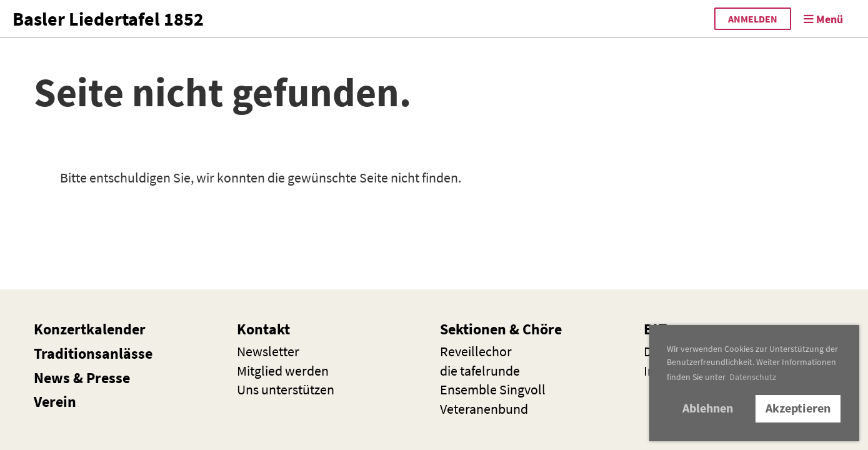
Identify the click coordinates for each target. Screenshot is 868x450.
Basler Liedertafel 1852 (108, 19)
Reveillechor (476, 351)
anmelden (753, 19)
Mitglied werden (283, 371)
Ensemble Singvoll (493, 389)
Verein (55, 402)
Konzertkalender (90, 329)
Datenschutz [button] (753, 377)
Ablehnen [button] (708, 408)
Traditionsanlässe (93, 353)
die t (480, 371)
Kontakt (263, 329)
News (52, 378)
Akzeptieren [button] (798, 408)
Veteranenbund (484, 409)
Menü (823, 19)
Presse (108, 378)
